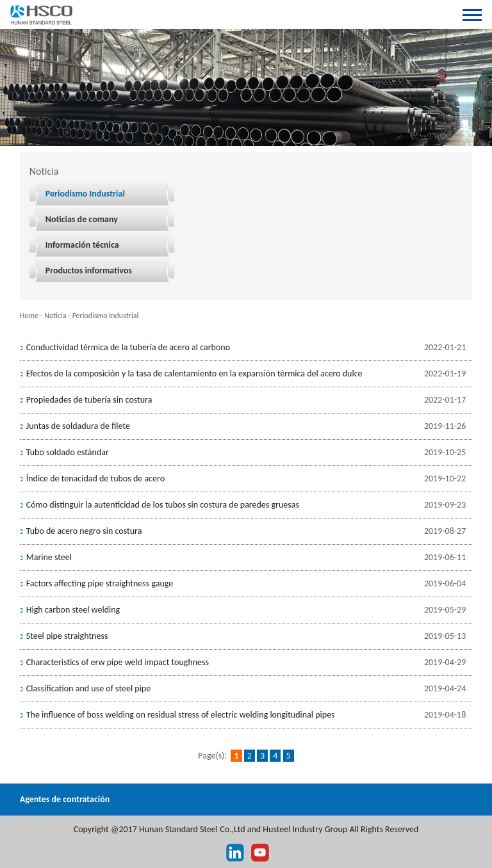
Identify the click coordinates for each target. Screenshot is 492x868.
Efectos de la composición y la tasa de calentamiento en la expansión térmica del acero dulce (194, 374)
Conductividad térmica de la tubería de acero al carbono (128, 347)
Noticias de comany (82, 219)
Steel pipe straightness (67, 636)
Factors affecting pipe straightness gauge (100, 583)
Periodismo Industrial (85, 194)
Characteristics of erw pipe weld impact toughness (118, 662)
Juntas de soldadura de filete (78, 426)
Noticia (55, 316)
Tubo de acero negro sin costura (84, 531)
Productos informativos (89, 270)
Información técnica (82, 245)
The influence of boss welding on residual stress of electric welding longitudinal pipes (181, 715)
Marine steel (49, 557)
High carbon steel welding (73, 610)
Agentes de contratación (65, 799)
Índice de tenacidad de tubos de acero (95, 478)
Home (29, 316)
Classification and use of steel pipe (88, 688)
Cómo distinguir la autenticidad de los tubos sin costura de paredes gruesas (163, 505)
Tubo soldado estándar (68, 452)
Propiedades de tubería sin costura (89, 400)
